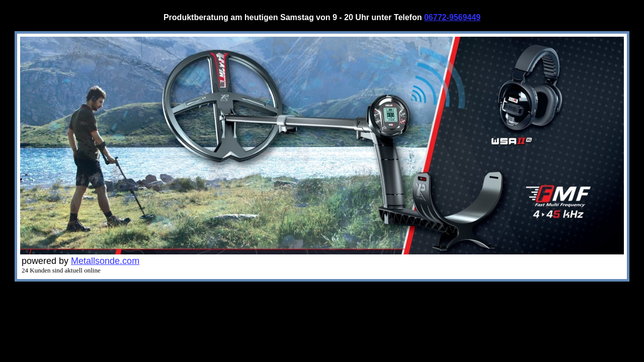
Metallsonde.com (105, 261)
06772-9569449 (452, 17)
